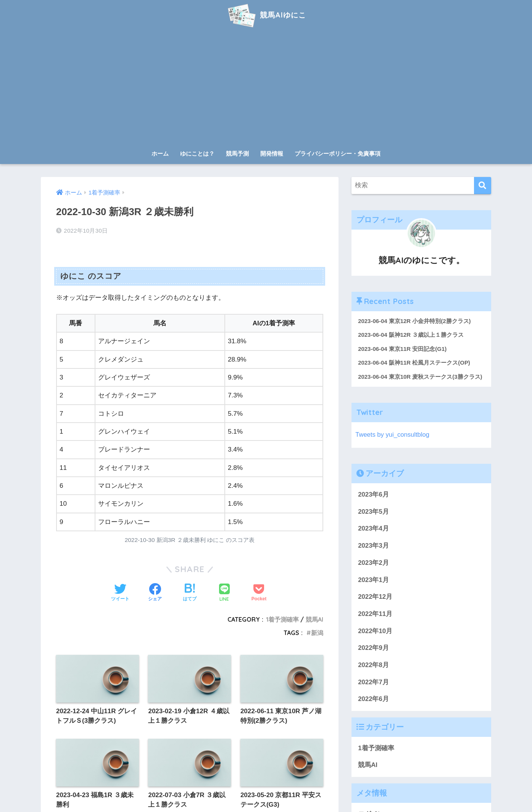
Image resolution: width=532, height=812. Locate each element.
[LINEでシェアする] (224, 593)
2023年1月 (373, 580)
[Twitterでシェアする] (120, 593)
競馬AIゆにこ (266, 15)
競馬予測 (237, 154)
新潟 (317, 633)
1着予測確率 (282, 619)
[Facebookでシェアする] (155, 593)
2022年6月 (373, 700)
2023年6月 (373, 495)
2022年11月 (375, 614)
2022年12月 (375, 597)
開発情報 (272, 154)
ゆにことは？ (197, 154)
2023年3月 (373, 546)
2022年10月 (375, 631)
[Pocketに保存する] (259, 593)
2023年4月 (373, 529)
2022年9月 (373, 649)
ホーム (160, 154)
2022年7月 (373, 683)
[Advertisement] (266, 88)
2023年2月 (373, 563)
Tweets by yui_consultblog (393, 435)
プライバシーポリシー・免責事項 (338, 154)
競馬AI (314, 619)
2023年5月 (373, 512)
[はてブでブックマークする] (190, 593)
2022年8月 (373, 665)
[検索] (483, 186)
